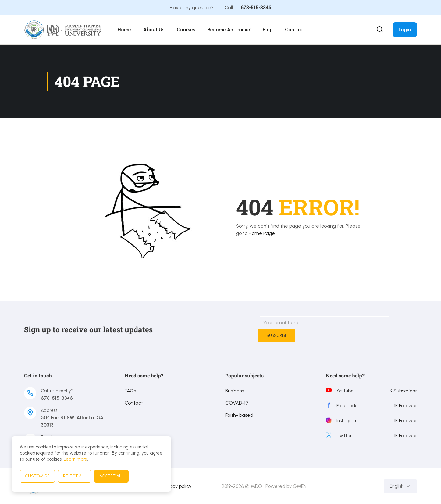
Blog (268, 29)
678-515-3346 (256, 7)
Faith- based (239, 415)
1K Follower (406, 406)
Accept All (111, 476)
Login (405, 29)
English (400, 486)
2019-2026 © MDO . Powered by (264, 486)
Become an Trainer (229, 29)
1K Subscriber (403, 391)
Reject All (75, 476)
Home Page (262, 233)
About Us (154, 29)
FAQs (130, 391)
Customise (37, 476)
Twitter (344, 436)
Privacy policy (176, 486)
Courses (186, 29)
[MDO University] (63, 29)
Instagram (347, 421)
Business (235, 391)
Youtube (345, 391)
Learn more (75, 459)
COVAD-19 (237, 403)
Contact (295, 29)
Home (124, 29)
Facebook (346, 406)
